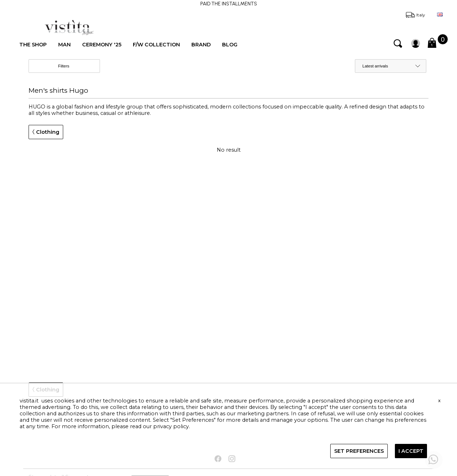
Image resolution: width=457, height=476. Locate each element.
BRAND (201, 45)
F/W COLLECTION (156, 45)
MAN (64, 45)
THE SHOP (33, 45)
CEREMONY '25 (102, 45)
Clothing (46, 132)
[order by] (391, 66)
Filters (70, 66)
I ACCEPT (411, 451)
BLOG (230, 45)
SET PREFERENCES (359, 451)
